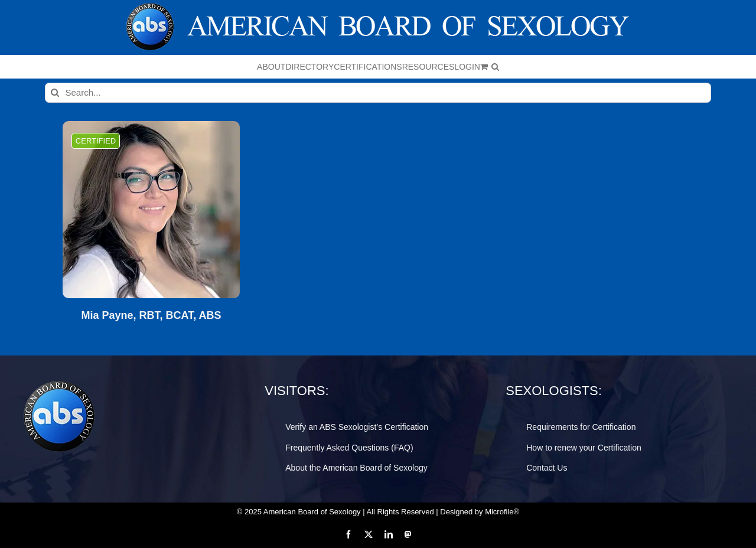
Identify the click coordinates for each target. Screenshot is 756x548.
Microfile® (502, 512)
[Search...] (378, 93)
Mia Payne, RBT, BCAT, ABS (151, 316)
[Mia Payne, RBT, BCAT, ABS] (151, 210)
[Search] (55, 93)
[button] (495, 67)
